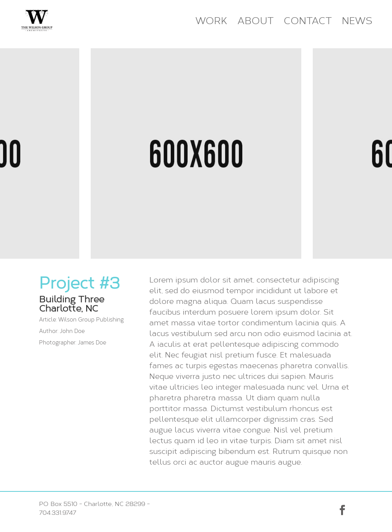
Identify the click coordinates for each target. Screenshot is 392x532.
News (357, 21)
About (256, 21)
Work (211, 21)
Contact (308, 21)
